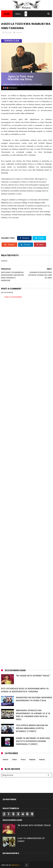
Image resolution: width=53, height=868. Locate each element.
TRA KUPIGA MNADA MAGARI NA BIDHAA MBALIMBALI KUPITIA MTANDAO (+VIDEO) (32, 728)
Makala (32, 759)
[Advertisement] (26, 329)
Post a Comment (13, 297)
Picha (23, 759)
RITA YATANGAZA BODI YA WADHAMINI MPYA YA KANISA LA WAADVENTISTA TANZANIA (25, 690)
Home (7, 14)
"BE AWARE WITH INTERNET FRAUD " (33, 676)
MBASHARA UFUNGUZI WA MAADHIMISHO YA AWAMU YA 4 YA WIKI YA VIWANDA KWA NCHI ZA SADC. (33, 715)
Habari (19, 32)
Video (14, 759)
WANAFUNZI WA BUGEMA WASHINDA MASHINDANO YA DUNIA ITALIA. (34, 699)
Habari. (42, 759)
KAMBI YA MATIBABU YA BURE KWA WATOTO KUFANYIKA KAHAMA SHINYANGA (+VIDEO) (33, 741)
